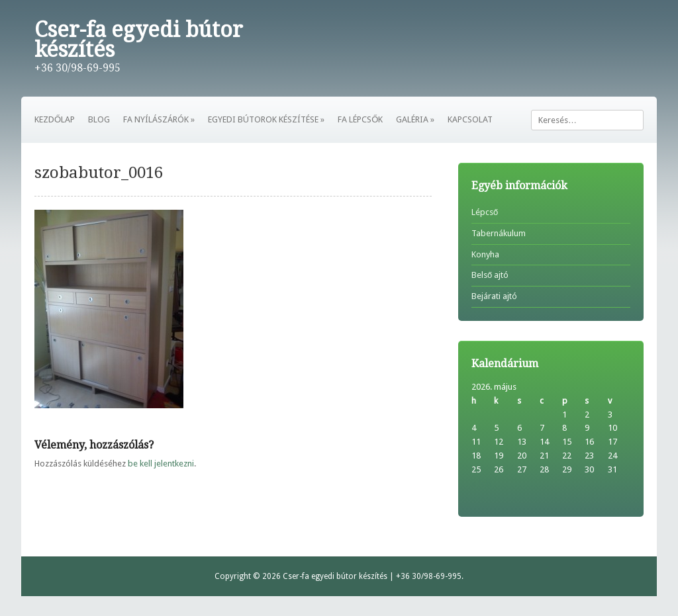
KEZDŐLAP (55, 119)
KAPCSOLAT (470, 119)
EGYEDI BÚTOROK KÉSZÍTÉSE (266, 119)
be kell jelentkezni (161, 463)
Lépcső (485, 212)
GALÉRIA (415, 119)
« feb (481, 483)
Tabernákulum (499, 233)
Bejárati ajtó (494, 296)
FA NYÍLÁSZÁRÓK (159, 119)
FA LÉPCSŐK (360, 119)
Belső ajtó (490, 275)
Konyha (485, 254)
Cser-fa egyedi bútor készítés (139, 40)
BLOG (99, 119)
